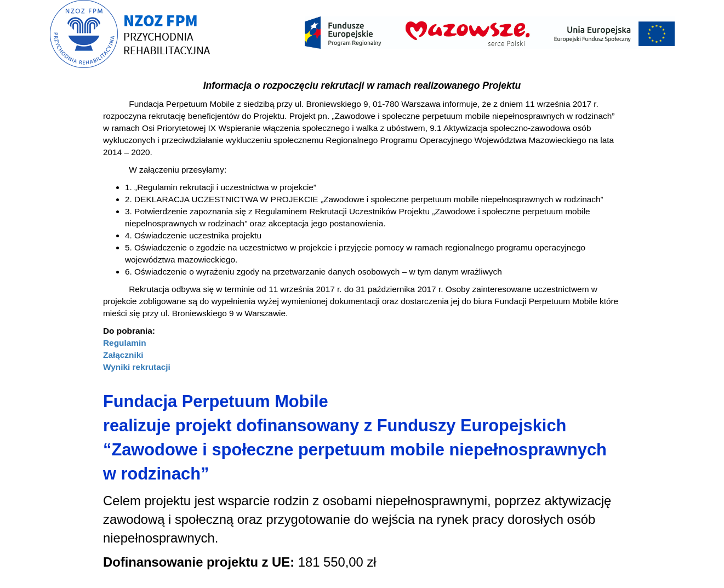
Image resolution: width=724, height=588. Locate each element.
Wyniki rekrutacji (137, 367)
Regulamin (125, 343)
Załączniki (123, 355)
